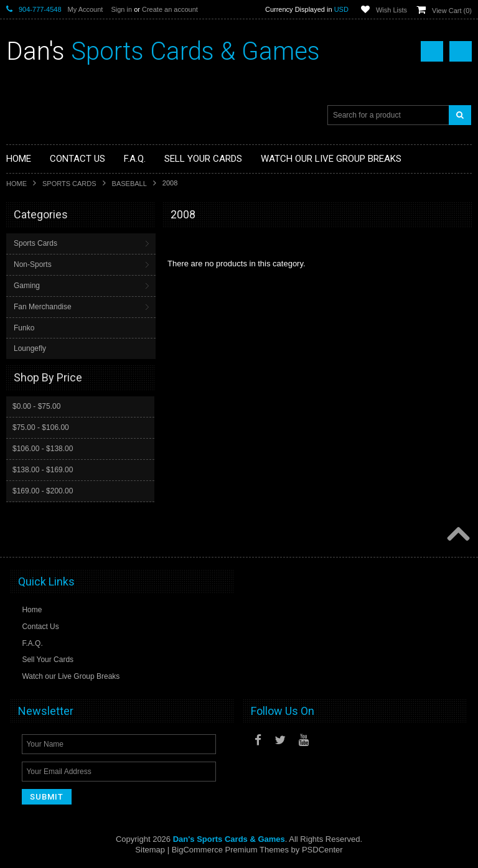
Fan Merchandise (43, 307)
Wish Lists (391, 10)
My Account (86, 9)
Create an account (170, 9)
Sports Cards (69, 184)
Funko (24, 328)
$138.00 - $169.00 (43, 470)
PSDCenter (322, 850)
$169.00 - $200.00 (43, 491)
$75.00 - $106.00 (41, 427)
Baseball (129, 184)
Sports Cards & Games (163, 51)
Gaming (27, 286)
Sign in (121, 9)
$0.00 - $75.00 (36, 406)
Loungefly (30, 348)
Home (16, 184)
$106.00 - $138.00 (43, 449)
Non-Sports (33, 264)
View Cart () (452, 11)
